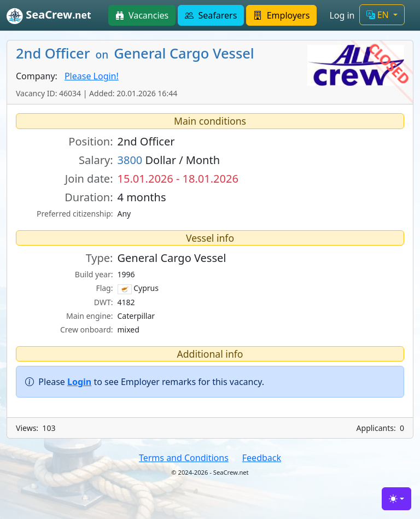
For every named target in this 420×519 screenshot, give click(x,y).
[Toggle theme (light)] (396, 499)
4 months (142, 197)
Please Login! (92, 76)
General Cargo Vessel (172, 258)
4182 (126, 302)
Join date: (89, 179)
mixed (129, 330)
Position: (91, 141)
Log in (342, 15)
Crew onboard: (87, 330)
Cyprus (138, 288)
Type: (100, 258)
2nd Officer (146, 141)
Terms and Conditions (184, 458)
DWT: (104, 302)
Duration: (89, 197)
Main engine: (90, 316)
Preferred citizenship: (75, 214)
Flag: (104, 288)
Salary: (96, 160)
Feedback (262, 458)
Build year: (94, 274)
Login (79, 382)
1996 (126, 274)
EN (379, 15)
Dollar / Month (169, 160)
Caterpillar (136, 316)
